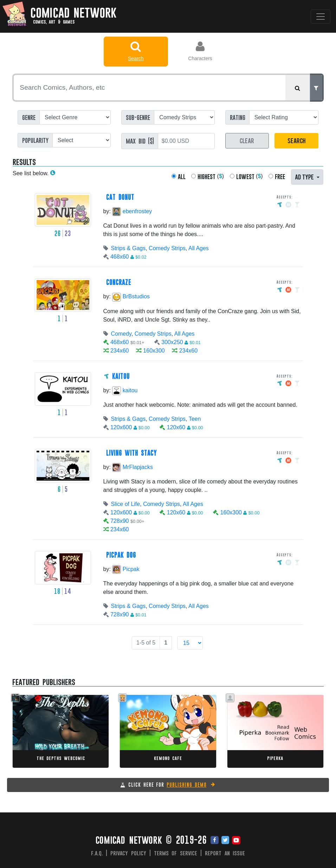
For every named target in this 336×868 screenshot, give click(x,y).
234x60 (120, 351)
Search (136, 51)
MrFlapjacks (133, 467)
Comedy (121, 334)
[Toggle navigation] (321, 17)
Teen (195, 419)
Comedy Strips (167, 248)
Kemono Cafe (168, 758)
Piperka (275, 758)
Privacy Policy (128, 853)
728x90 (120, 521)
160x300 (154, 351)
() (211, 176)
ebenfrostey (132, 211)
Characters (200, 51)
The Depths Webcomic (61, 758)
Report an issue (225, 853)
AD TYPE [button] (305, 176)
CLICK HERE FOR (172, 785)
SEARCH (296, 140)
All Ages (199, 248)
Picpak (126, 569)
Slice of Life (126, 504)
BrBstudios (131, 296)
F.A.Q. (97, 853)
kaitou (125, 390)
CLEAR (247, 140)
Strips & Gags (128, 248)
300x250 (172, 342)
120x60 (176, 427)
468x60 (120, 257)
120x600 (121, 427)
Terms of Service (176, 853)
